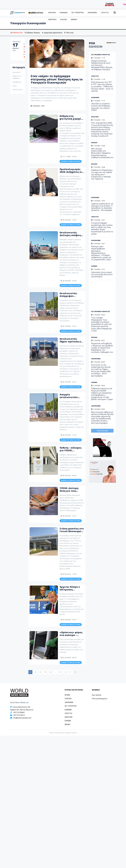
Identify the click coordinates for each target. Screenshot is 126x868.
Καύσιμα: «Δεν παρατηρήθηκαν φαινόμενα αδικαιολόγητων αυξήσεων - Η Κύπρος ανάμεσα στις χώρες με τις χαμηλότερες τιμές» (101, 253)
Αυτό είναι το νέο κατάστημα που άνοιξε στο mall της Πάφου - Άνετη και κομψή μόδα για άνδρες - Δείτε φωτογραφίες (101, 370)
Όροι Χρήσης (97, 695)
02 (35, 672)
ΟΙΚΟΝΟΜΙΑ (92, 13)
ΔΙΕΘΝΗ (74, 20)
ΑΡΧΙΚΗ (67, 695)
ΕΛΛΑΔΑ (64, 20)
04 (45, 672)
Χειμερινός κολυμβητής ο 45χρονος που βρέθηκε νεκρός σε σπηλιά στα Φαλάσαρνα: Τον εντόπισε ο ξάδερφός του (102, 348)
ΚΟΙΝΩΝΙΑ (64, 13)
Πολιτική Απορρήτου (100, 699)
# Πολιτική (69, 33)
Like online (16, 72)
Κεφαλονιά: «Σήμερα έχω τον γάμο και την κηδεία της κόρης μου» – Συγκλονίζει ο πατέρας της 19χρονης (102, 174)
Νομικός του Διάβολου (17, 77)
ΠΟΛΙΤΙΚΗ (52, 13)
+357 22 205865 (19, 712)
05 (50, 672)
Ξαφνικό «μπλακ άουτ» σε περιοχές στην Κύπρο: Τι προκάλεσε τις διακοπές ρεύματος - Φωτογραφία (102, 207)
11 (70, 672)
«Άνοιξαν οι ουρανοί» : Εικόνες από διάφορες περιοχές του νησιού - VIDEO (101, 107)
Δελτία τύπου (17, 90)
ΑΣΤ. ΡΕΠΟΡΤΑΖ (78, 13)
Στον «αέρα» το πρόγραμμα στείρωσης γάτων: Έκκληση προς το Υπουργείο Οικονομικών (57, 79)
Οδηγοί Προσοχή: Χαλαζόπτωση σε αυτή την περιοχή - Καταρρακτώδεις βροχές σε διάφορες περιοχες (102, 65)
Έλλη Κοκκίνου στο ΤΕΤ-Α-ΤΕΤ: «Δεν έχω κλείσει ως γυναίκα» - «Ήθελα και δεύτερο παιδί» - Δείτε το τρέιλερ (102, 87)
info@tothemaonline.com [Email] (22, 718)
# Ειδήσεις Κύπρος (32, 33)
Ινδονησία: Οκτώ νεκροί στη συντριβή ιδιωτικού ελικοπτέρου (102, 274)
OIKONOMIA (69, 702)
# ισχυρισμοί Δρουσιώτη (52, 33)
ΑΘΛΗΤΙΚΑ (52, 20)
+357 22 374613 (19, 715)
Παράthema (17, 82)
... (55, 672)
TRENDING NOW (16, 33)
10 (65, 672)
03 (40, 672)
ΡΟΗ (96, 45)
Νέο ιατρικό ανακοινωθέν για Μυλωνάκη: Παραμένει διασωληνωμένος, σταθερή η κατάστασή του (102, 153)
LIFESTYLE (105, 13)
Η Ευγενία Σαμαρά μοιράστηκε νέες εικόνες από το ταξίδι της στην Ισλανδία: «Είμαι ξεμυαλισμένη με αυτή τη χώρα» (102, 228)
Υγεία (15, 86)
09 (60, 672)
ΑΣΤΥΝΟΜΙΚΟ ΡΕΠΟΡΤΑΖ (101, 55)
